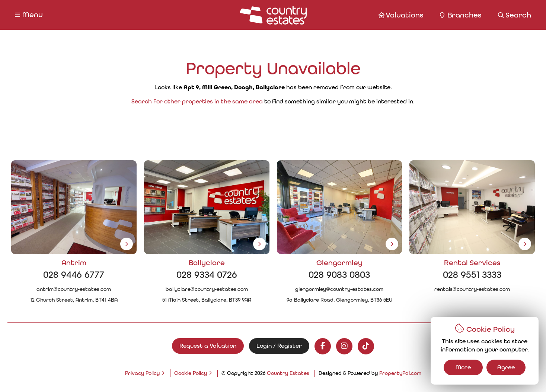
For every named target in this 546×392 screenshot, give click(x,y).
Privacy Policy (142, 373)
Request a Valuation (208, 346)
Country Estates (288, 373)
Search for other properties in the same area (197, 101)
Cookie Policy (191, 373)
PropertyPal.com (400, 373)
